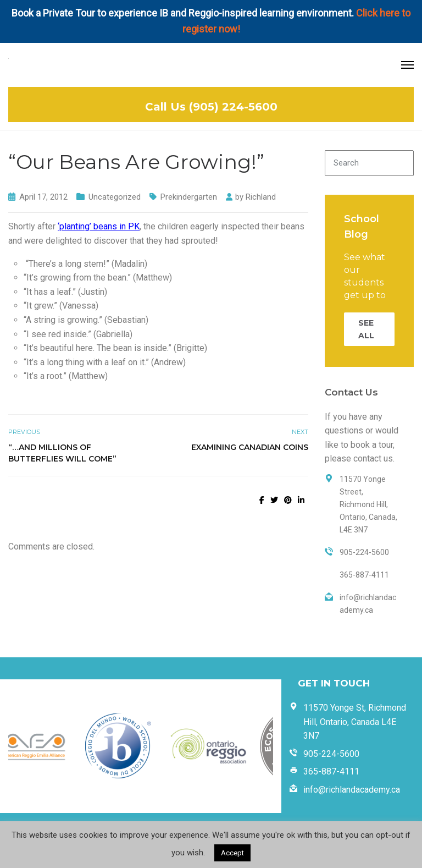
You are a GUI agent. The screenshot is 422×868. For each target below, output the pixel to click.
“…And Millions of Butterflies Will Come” (62, 453)
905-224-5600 (331, 754)
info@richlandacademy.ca (352, 790)
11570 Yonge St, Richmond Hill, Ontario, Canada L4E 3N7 (355, 722)
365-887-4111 (331, 771)
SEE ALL (366, 329)
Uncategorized (115, 197)
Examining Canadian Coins (250, 447)
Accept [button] (232, 853)
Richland (261, 197)
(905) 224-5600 (233, 107)
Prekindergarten (189, 197)
